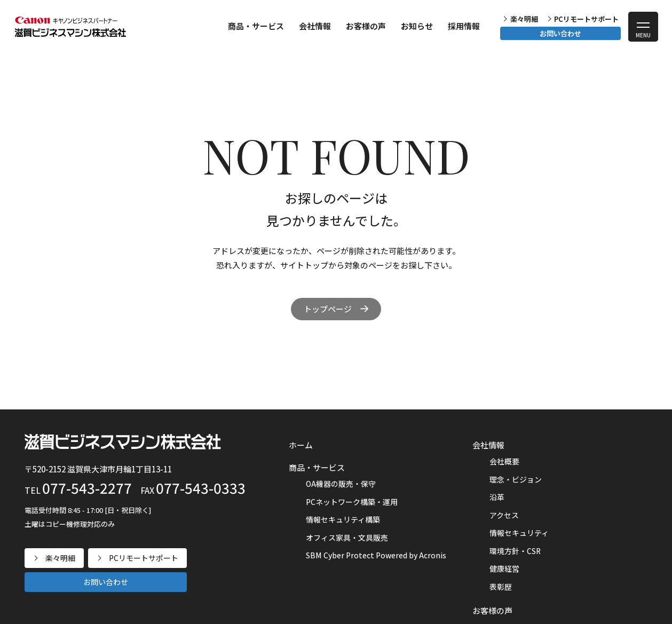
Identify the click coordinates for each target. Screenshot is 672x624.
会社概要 (504, 461)
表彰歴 (501, 587)
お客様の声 (366, 26)
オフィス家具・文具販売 (347, 538)
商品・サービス (256, 26)
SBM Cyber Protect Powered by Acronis (376, 555)
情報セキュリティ (519, 533)
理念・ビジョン (516, 479)
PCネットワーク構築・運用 (352, 502)
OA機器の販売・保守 (341, 484)
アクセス (504, 515)
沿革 (497, 497)
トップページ (328, 309)
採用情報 (464, 26)
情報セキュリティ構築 (343, 519)
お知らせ (417, 26)
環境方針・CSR (515, 551)
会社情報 (315, 26)
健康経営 (504, 568)
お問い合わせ (560, 33)
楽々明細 (524, 19)
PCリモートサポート (586, 19)
